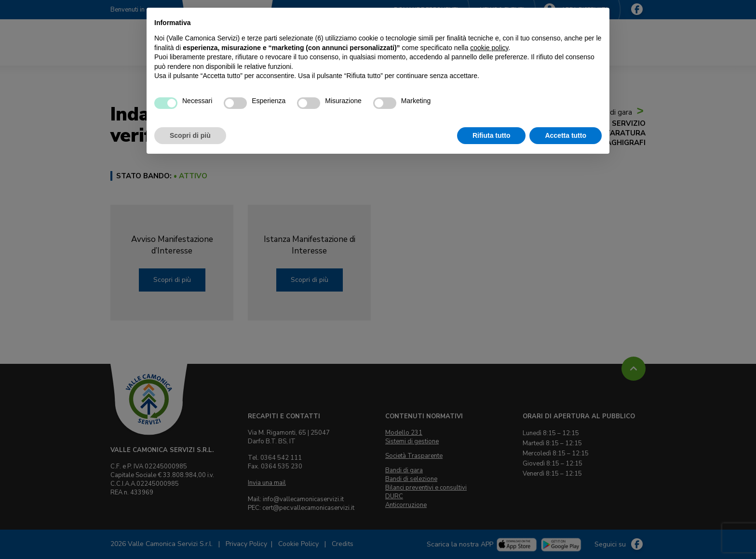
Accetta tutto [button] (566, 532)
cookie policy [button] (489, 445)
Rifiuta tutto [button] (492, 532)
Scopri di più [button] (190, 532)
